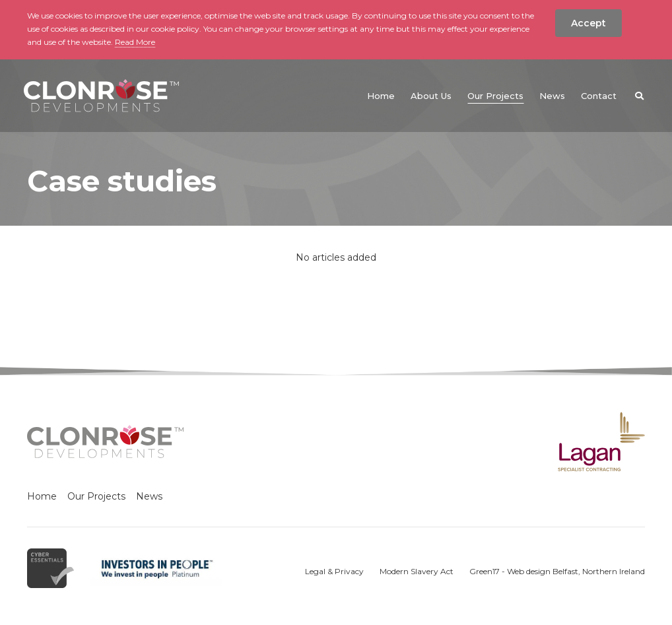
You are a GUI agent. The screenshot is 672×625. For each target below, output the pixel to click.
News (149, 496)
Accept (588, 23)
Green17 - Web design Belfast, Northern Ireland (557, 571)
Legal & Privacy (334, 571)
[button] (639, 96)
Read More (135, 42)
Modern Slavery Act (417, 571)
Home (42, 496)
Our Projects (96, 496)
